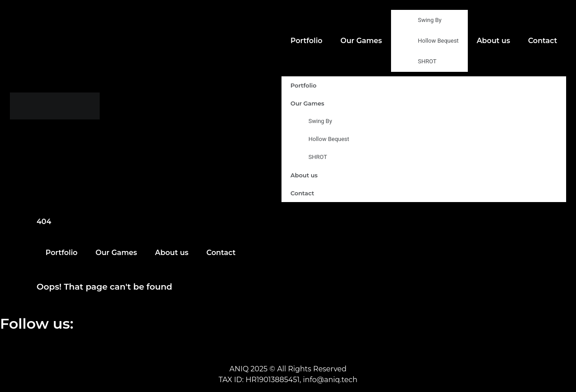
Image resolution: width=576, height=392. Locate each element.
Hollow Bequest (438, 41)
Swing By (430, 20)
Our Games (361, 41)
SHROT (427, 61)
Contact (543, 41)
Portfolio (306, 41)
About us (494, 41)
